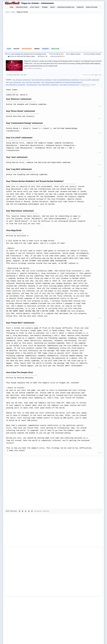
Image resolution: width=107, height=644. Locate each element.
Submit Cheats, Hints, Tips (81, 640)
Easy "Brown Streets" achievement (42, 80)
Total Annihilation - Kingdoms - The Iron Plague (23, 600)
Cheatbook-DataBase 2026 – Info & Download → (45, 546)
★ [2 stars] (23, 472)
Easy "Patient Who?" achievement (48, 85)
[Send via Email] (43, 461)
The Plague (11, 596)
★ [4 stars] (29, 472)
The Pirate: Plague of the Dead (18, 593)
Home (11, 7)
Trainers (45, 7)
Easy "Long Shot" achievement (31, 82)
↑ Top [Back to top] (99, 106)
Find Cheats (28, 640)
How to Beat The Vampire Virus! (69, 85)
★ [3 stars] (26, 472)
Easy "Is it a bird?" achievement (90, 80)
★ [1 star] (19, 472)
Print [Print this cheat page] (24, 466)
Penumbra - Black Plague (16, 586)
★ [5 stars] (32, 472)
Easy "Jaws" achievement (14, 82)
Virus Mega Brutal (32, 85)
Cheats (53, 7)
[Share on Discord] (28, 461)
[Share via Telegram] (38, 461)
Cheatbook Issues (22, 7)
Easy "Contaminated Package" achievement (66, 80)
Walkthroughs (49, 640)
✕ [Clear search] (82, 75)
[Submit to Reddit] (22, 461)
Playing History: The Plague (17, 589)
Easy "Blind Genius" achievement (16, 85)
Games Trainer (17, 640)
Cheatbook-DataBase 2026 (66, 7)
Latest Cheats (35, 7)
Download (80, 7)
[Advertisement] (53, 30)
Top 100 (67, 640)
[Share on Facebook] (12, 461)
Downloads (38, 640)
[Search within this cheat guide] (44, 75)
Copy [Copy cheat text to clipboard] (15, 466)
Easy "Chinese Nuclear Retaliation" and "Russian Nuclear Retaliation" (62, 82)
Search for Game (92, 7)
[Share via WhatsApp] (33, 461)
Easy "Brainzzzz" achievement (22, 80)
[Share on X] (17, 461)
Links (93, 640)
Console (59, 640)
